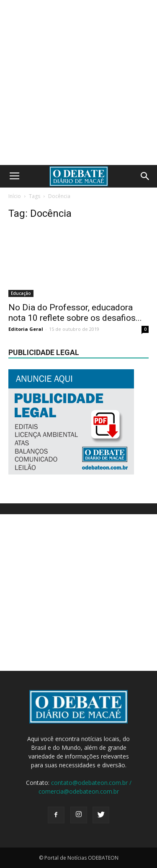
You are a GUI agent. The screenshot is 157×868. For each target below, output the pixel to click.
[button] (145, 176)
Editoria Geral (26, 329)
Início (15, 196)
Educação (21, 293)
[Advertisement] (78, 82)
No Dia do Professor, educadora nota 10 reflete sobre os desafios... (75, 313)
